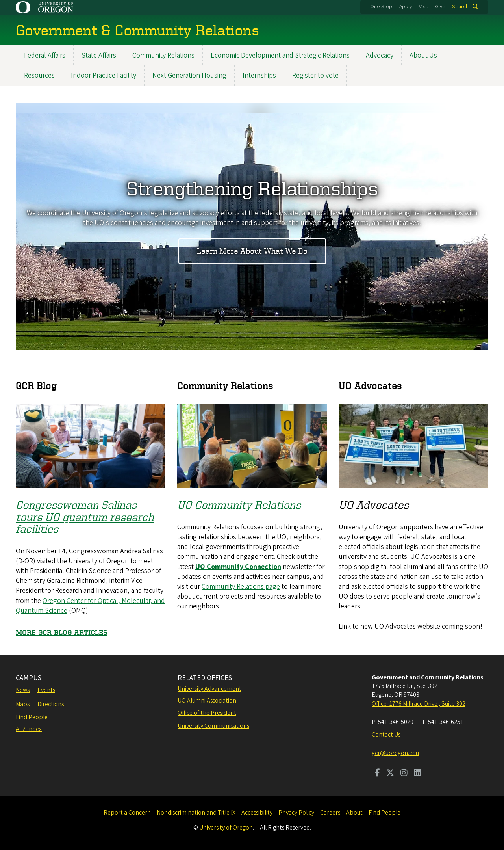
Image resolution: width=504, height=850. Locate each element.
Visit (423, 7)
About (354, 813)
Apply (406, 7)
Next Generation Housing (189, 75)
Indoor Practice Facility (104, 75)
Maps (23, 704)
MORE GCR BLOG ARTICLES (62, 632)
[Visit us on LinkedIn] (417, 774)
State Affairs (99, 55)
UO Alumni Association (207, 701)
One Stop (381, 7)
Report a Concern (127, 813)
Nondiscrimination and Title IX (196, 813)
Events (46, 690)
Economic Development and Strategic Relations (280, 55)
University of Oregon (226, 828)
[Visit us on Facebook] (377, 774)
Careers (330, 813)
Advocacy (380, 55)
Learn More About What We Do (252, 251)
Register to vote (315, 75)
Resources (39, 75)
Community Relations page (241, 587)
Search (460, 7)
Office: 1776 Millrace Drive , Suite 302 (419, 704)
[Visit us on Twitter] (390, 774)
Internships (259, 75)
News (23, 690)
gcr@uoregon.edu (395, 753)
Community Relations (163, 55)
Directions (51, 704)
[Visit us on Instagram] (404, 774)
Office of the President (207, 713)
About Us (423, 55)
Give (440, 7)
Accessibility (257, 813)
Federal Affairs (45, 55)
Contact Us (386, 735)
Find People (32, 717)
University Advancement (209, 689)
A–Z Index (29, 729)
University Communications (213, 726)
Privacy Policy (296, 813)
